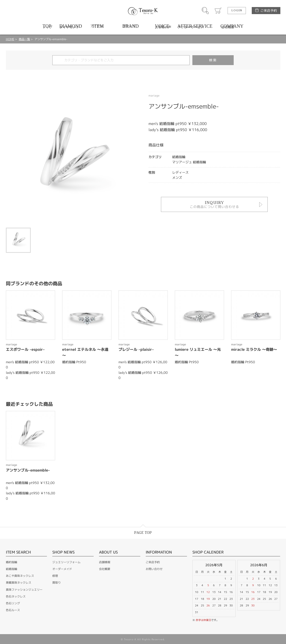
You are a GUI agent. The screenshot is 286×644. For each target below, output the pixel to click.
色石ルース (13, 610)
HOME (10, 39)
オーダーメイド (62, 569)
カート (218, 11)
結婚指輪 (11, 569)
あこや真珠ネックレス (20, 576)
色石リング (13, 603)
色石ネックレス (16, 596)
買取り (57, 583)
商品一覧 (24, 39)
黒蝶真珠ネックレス (19, 583)
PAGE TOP (143, 533)
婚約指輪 (11, 562)
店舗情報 (105, 562)
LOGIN (237, 11)
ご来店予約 (269, 10)
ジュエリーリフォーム (66, 562)
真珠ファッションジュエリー (24, 590)
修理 (55, 576)
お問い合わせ (154, 569)
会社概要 (105, 569)
